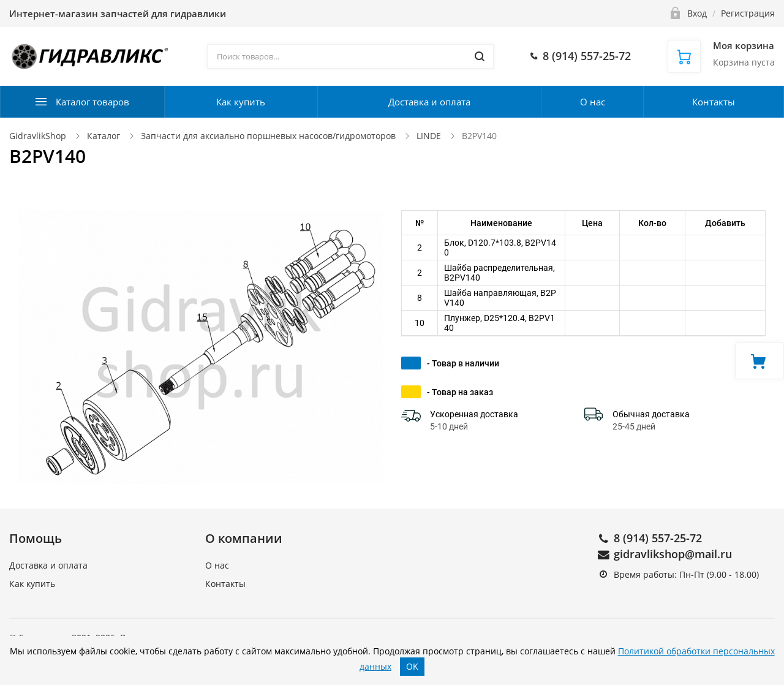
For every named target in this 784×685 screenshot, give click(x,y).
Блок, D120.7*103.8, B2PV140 (500, 248)
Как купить (241, 102)
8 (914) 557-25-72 (658, 538)
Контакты (714, 102)
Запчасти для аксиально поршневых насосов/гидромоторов (268, 136)
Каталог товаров (92, 102)
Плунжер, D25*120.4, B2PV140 (499, 323)
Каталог (104, 136)
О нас (593, 102)
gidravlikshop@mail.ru (673, 554)
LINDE (429, 136)
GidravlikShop (38, 136)
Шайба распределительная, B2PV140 (499, 273)
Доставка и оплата (429, 102)
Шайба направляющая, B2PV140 (500, 298)
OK (412, 666)
